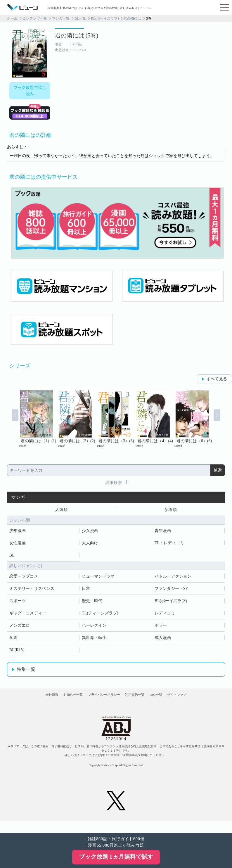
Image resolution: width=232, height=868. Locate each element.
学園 (13, 640)
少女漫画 (90, 533)
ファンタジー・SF (171, 591)
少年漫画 (18, 533)
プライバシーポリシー (98, 702)
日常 (86, 591)
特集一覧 (26, 671)
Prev (8, 422)
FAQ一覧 (174, 702)
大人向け (90, 545)
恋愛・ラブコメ (24, 578)
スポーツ (18, 603)
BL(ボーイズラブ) (105, 18)
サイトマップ (206, 702)
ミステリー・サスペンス (32, 591)
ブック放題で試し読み (30, 91)
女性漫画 (18, 545)
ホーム (12, 18)
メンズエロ (20, 627)
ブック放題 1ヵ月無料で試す (116, 857)
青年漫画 (163, 533)
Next (224, 422)
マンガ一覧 (61, 18)
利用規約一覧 (141, 702)
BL (12, 557)
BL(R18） (18, 652)
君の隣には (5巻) (77, 35)
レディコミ (165, 615)
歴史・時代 (92, 603)
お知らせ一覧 (55, 702)
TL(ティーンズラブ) (100, 615)
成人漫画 (163, 640)
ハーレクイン (94, 627)
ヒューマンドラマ (98, 578)
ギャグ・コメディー (28, 615)
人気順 (61, 510)
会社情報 (22, 702)
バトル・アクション (173, 578)
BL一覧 (80, 18)
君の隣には (132, 18)
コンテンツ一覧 (35, 18)
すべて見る (217, 379)
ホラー (161, 627)
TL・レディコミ (169, 545)
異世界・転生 (94, 640)
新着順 (171, 510)
